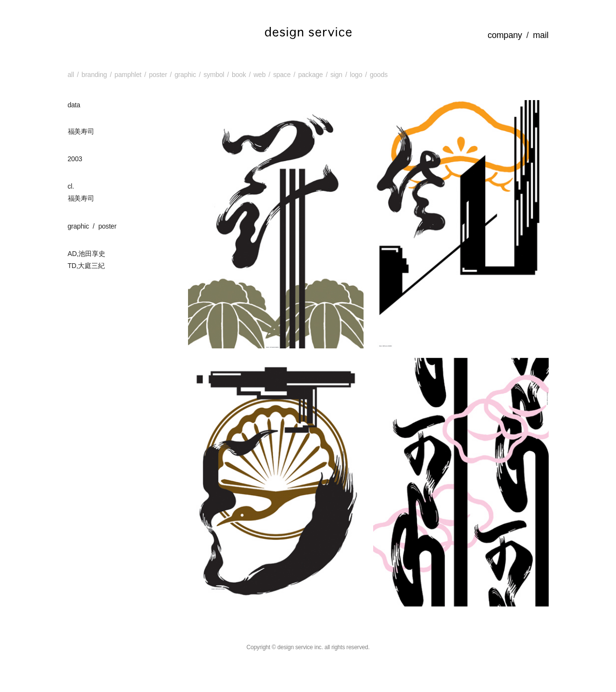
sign (336, 75)
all (71, 75)
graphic (185, 75)
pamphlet (128, 75)
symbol (214, 75)
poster (158, 75)
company (505, 35)
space (282, 75)
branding (94, 75)
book (239, 75)
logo (356, 75)
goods (379, 75)
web (259, 75)
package (310, 75)
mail (541, 35)
